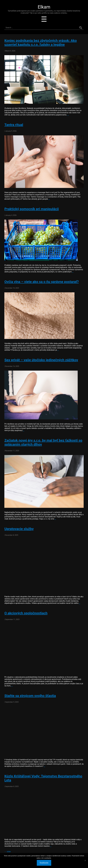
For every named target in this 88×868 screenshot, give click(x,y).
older (8, 852)
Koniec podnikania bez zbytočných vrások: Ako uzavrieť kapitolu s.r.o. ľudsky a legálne (41, 42)
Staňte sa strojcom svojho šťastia (30, 696)
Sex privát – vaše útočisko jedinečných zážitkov (41, 360)
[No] (85, 860)
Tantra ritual (14, 125)
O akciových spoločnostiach (26, 613)
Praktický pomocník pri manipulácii (32, 209)
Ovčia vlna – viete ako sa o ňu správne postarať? (42, 282)
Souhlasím (44, 863)
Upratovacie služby (19, 529)
